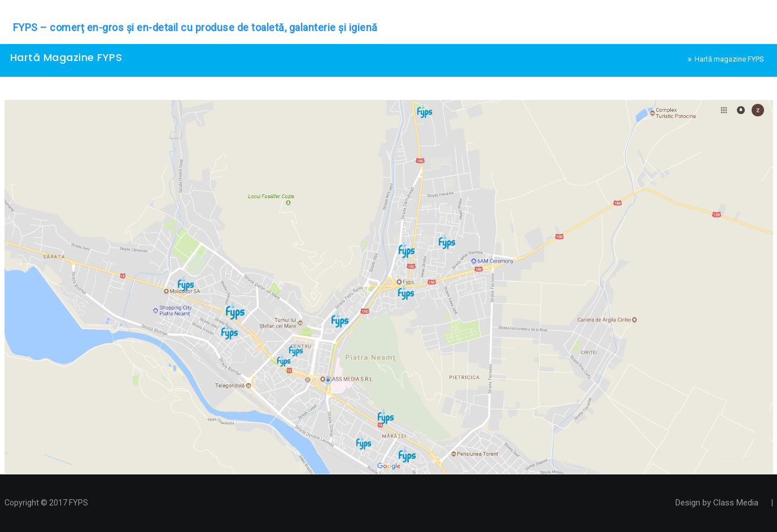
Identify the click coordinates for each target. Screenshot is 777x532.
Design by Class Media (717, 503)
